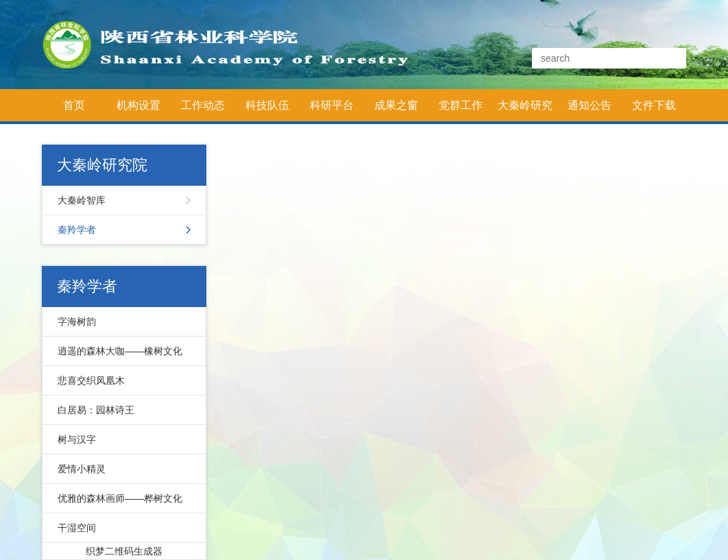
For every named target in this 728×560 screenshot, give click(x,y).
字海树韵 (77, 321)
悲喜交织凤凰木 (91, 380)
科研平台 (332, 105)
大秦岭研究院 (525, 110)
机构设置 (138, 105)
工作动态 (203, 105)
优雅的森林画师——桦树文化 (120, 498)
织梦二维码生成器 (124, 551)
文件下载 (654, 105)
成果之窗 (396, 105)
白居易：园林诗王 (96, 410)
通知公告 (590, 105)
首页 (74, 105)
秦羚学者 (77, 230)
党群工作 (461, 105)
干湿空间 (77, 528)
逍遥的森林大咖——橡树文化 (120, 351)
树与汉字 (77, 439)
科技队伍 (267, 105)
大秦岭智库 (82, 200)
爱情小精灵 (82, 469)
